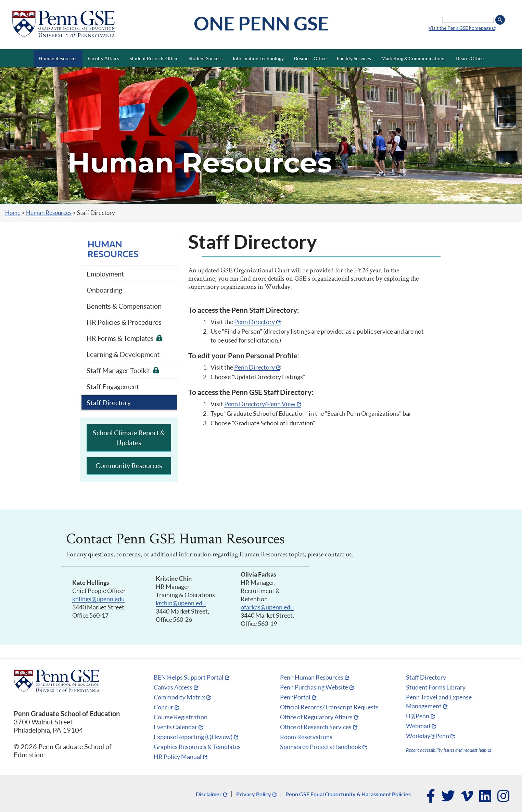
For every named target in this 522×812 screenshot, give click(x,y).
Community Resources (129, 465)
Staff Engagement (113, 386)
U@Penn (418, 716)
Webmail (418, 726)
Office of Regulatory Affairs (316, 717)
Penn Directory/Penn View (260, 404)
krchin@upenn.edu (181, 603)
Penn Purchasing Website (314, 687)
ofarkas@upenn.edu (267, 607)
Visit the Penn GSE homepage (460, 28)
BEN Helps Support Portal (189, 677)
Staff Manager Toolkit (118, 370)
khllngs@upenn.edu (98, 599)
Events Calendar (175, 727)
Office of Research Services (316, 727)
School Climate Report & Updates (129, 437)
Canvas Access (173, 687)
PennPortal (295, 697)
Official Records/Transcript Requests (329, 707)
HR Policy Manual (178, 757)
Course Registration (181, 717)
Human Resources (49, 213)
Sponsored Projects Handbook (321, 747)
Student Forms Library (436, 687)
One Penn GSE (261, 23)
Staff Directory (109, 402)
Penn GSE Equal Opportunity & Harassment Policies (348, 794)
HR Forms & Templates (120, 338)
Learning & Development (123, 354)
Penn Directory (254, 322)
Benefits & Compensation (124, 306)
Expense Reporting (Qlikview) (193, 737)
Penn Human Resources (312, 677)
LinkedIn (486, 797)
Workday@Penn (428, 736)
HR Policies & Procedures (124, 322)
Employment (105, 274)
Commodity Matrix (179, 697)
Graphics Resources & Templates (197, 747)
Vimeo (467, 797)
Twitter (448, 797)
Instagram (504, 797)
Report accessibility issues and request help (446, 750)
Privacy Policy (254, 794)
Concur (163, 707)
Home (13, 213)
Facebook (431, 797)
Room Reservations (306, 737)
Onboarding (104, 290)
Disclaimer (209, 794)
